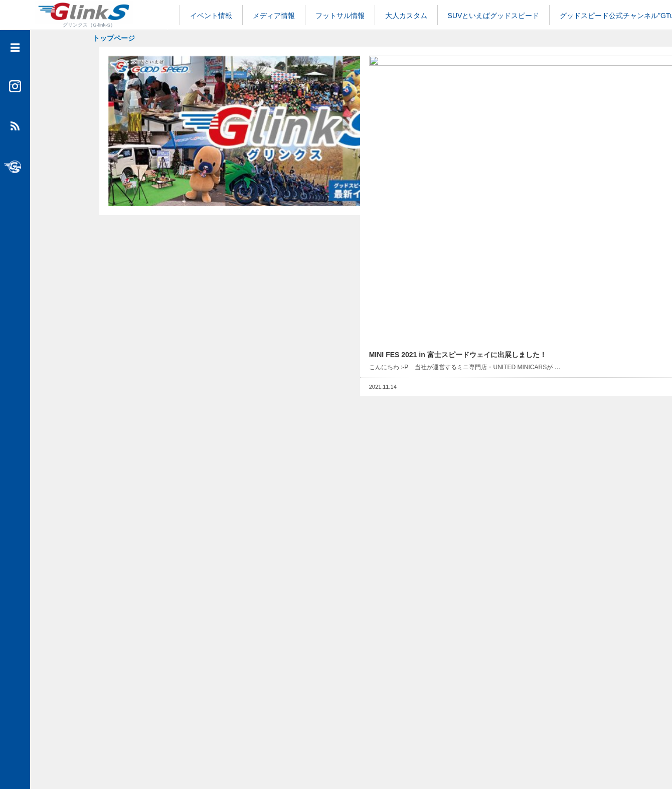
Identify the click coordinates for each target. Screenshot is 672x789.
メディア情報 (274, 16)
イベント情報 (211, 16)
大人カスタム (406, 16)
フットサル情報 (340, 16)
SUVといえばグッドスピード (494, 16)
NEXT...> (387, 719)
